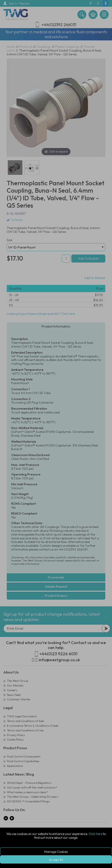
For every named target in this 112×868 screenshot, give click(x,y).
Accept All (56, 860)
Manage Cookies (56, 852)
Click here (95, 834)
